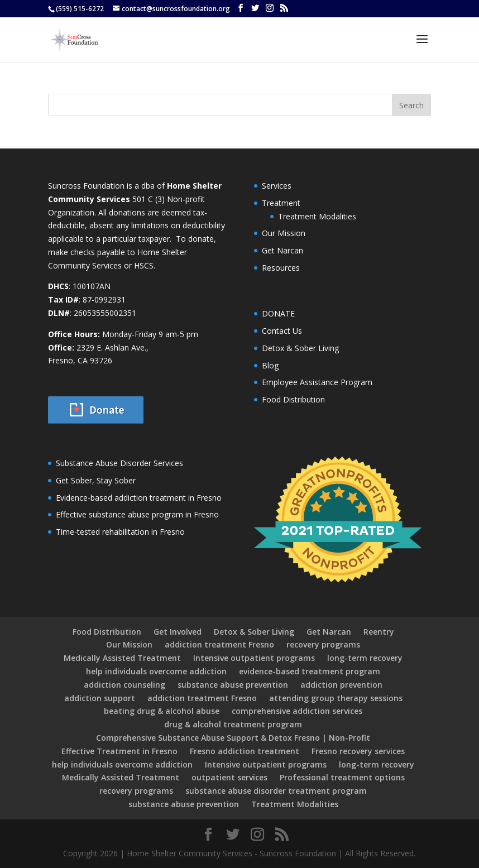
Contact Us (282, 331)
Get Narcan (282, 250)
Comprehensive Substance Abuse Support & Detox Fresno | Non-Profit (233, 738)
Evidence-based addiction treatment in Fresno (139, 498)
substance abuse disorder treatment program (276, 791)
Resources (281, 268)
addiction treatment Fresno (219, 644)
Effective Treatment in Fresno (119, 751)
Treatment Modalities (317, 216)
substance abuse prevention (233, 685)
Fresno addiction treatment (245, 751)
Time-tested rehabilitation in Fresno (120, 532)
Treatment (281, 203)
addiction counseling (124, 685)
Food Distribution (293, 399)
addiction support (100, 698)
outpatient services (229, 777)
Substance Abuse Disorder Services (119, 463)
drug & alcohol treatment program (233, 724)
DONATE (278, 313)
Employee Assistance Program (317, 382)
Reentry (379, 632)
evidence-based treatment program (310, 671)
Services (277, 186)
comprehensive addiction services (297, 711)
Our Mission (284, 233)
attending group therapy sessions (336, 698)
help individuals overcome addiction (156, 671)
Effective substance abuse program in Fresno (137, 514)
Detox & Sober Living (300, 348)
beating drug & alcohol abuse (162, 711)
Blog (270, 365)
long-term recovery (365, 658)
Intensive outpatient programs (254, 658)
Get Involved (178, 632)
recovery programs (323, 644)
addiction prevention (341, 685)
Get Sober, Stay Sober (96, 480)
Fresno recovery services (358, 751)
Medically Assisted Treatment (122, 658)
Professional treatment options (342, 777)
